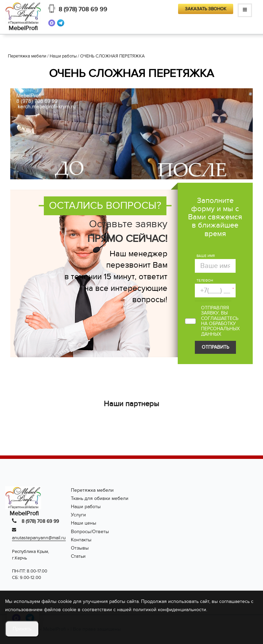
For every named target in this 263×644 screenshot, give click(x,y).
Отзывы (80, 548)
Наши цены (84, 523)
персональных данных (220, 331)
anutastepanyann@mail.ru (39, 538)
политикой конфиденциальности (170, 610)
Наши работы (86, 507)
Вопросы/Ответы (90, 532)
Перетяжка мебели (92, 490)
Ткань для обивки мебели (100, 498)
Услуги (78, 515)
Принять (22, 629)
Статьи (78, 556)
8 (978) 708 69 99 (83, 9)
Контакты (81, 540)
